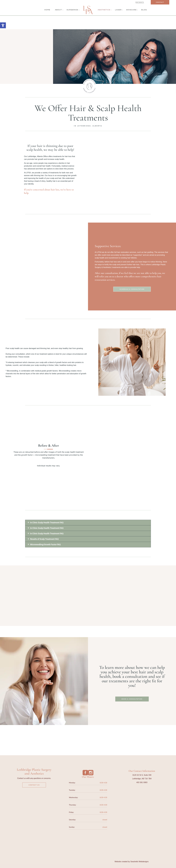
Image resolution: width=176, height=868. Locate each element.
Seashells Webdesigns (140, 862)
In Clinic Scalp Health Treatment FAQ (47, 523)
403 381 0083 (142, 782)
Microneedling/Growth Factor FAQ (45, 545)
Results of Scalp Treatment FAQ (44, 539)
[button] (88, 523)
